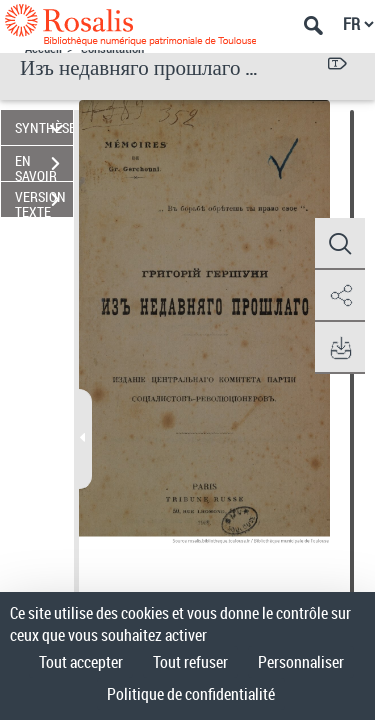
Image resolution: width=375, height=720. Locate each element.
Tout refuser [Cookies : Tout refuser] (190, 662)
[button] (340, 244)
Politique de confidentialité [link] (191, 694)
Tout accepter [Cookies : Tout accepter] (81, 662)
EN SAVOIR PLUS (44, 166)
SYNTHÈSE (44, 127)
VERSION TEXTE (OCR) (44, 202)
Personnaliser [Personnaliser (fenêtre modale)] (301, 662)
